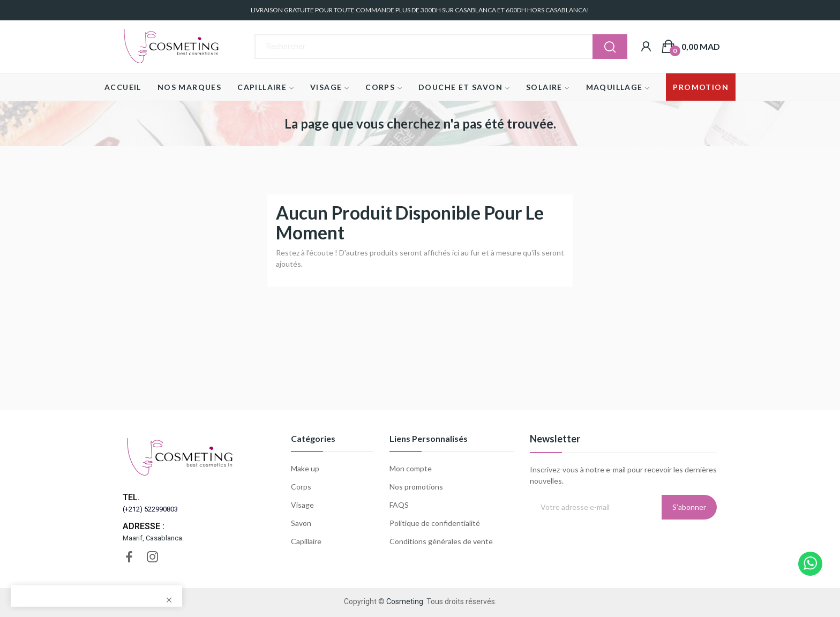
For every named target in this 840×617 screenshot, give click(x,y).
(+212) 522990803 (150, 509)
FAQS (399, 505)
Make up (305, 468)
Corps (301, 487)
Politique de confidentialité (435, 523)
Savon (301, 523)
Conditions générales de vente (441, 541)
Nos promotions (416, 487)
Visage (302, 505)
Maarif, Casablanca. (153, 538)
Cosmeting (405, 601)
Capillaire (306, 541)
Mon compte (411, 468)
